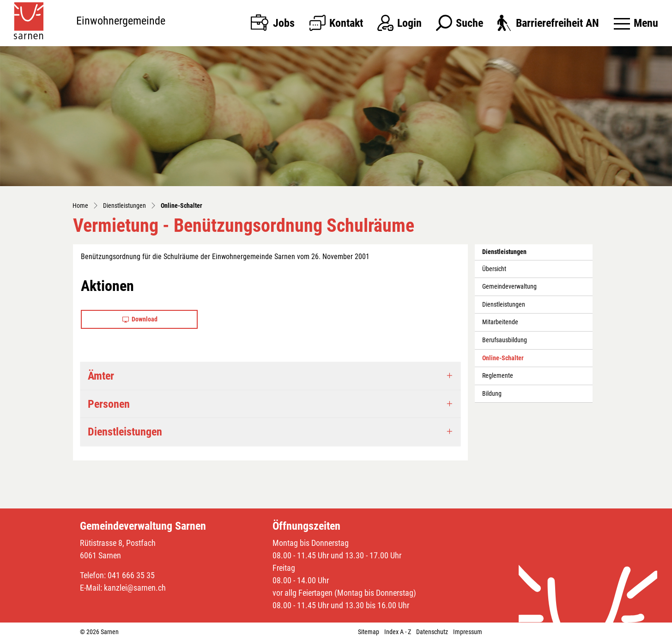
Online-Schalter (503, 361)
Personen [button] (109, 404)
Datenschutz (432, 632)
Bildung (492, 394)
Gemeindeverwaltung (509, 287)
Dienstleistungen (504, 305)
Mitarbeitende (500, 322)
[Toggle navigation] (636, 23)
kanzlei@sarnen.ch (135, 588)
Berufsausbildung (505, 340)
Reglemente (498, 376)
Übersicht (494, 269)
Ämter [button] (101, 376)
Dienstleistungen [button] (125, 432)
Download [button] (140, 319)
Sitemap (369, 632)
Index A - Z (398, 632)
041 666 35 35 (131, 575)
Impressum (468, 632)
